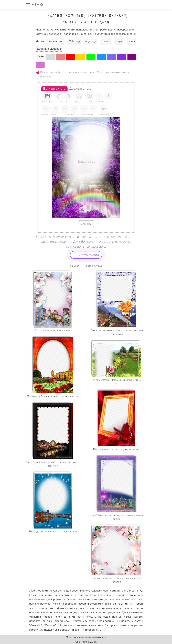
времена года (127, 595)
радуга (106, 41)
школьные (123, 599)
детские (109, 599)
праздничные (107, 595)
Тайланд (74, 41)
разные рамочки (40, 604)
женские (84, 599)
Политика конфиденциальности (86, 637)
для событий (87, 595)
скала (131, 41)
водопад (91, 41)
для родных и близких (62, 599)
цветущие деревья (49, 49)
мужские (97, 599)
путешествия (55, 41)
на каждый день (65, 595)
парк (119, 41)
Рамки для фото (40, 595)
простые (137, 599)
